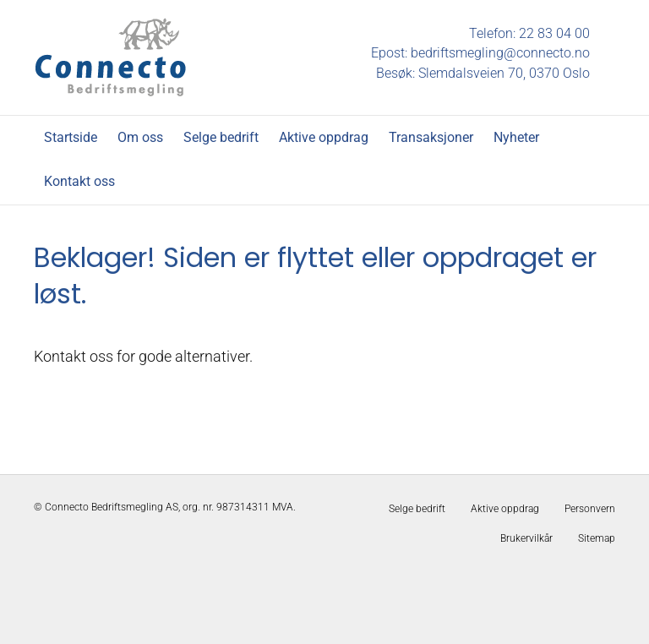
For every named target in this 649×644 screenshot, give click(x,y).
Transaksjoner (431, 137)
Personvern (590, 509)
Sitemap (597, 538)
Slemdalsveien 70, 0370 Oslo (504, 73)
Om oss (140, 137)
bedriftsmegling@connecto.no (500, 53)
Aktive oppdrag (324, 137)
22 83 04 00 (554, 33)
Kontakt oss (79, 181)
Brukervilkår (526, 538)
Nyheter (516, 137)
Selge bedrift (221, 137)
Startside (71, 137)
